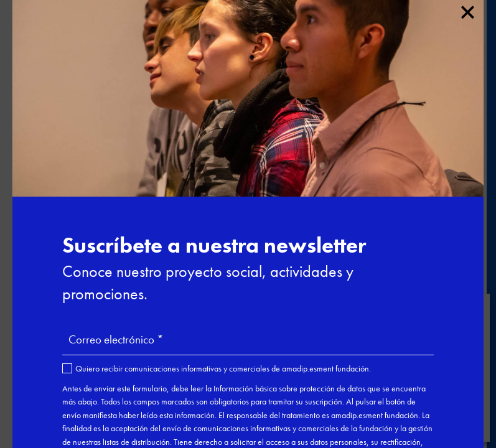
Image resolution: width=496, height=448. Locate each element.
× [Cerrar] (467, 10)
